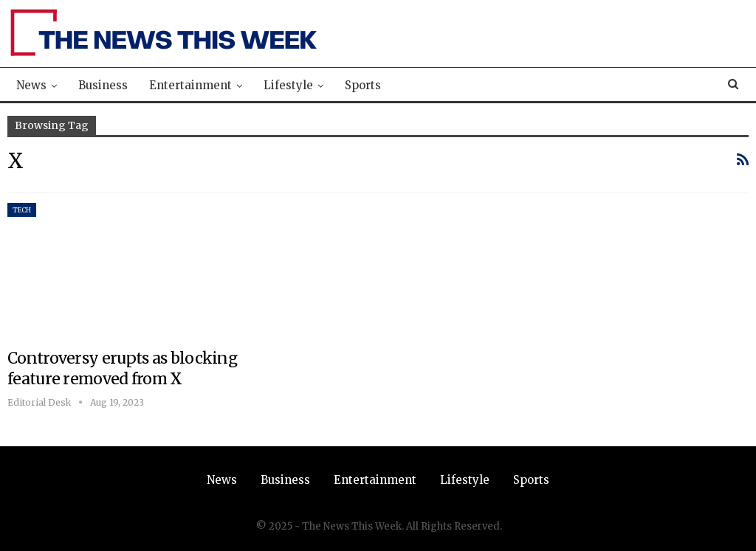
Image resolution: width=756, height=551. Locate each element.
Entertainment (190, 85)
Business (103, 85)
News (31, 85)
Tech (22, 210)
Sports (363, 85)
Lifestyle (288, 85)
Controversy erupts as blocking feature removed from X (122, 368)
